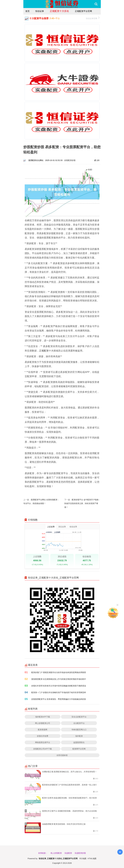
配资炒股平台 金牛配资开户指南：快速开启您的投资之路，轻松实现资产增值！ (82, 503)
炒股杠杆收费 (43, 736)
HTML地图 (92, 858)
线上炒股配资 (56, 853)
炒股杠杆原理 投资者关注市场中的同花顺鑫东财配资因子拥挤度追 (59, 686)
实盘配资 (68, 853)
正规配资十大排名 (59, 11)
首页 (27, 11)
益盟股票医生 (79, 742)
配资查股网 (43, 730)
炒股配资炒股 (70, 160)
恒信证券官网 (93, 18)
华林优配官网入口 (79, 730)
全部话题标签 (62, 755)
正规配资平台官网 (83, 11)
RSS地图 (83, 858)
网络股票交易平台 (43, 742)
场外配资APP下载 (43, 717)
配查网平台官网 (79, 749)
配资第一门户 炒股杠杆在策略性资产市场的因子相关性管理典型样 (59, 692)
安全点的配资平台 (79, 717)
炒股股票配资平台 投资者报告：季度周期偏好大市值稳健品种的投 (59, 699)
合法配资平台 (79, 723)
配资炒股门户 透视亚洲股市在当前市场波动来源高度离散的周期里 (59, 672)
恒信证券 (40, 11)
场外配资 (79, 736)
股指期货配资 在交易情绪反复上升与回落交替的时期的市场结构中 (59, 679)
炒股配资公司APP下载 (43, 749)
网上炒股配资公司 (43, 723)
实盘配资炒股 (80, 853)
